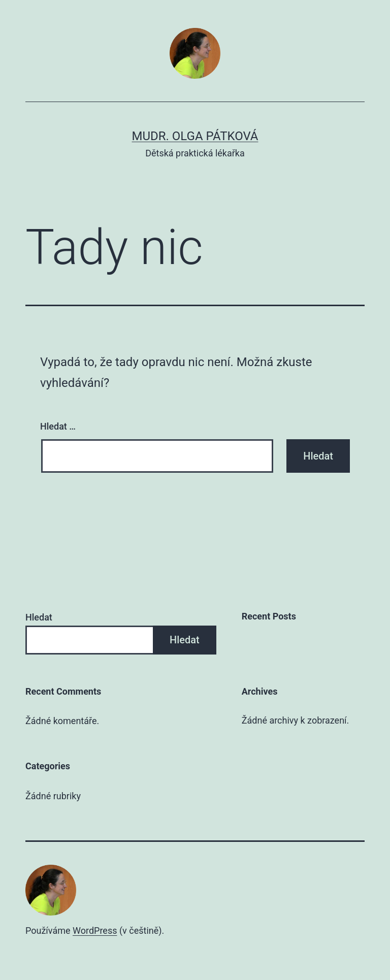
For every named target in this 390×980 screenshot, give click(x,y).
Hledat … (58, 426)
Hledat (39, 617)
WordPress (95, 930)
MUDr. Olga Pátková (195, 136)
